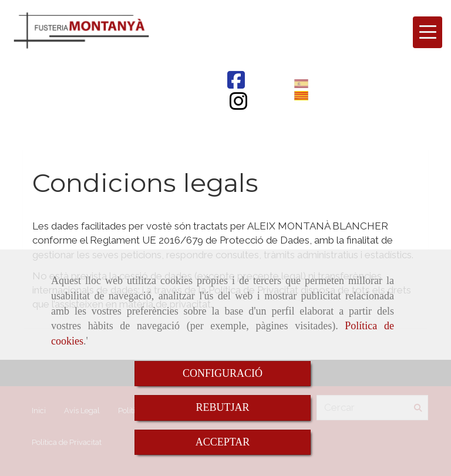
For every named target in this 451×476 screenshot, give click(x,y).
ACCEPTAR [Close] (223, 442)
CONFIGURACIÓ (223, 373)
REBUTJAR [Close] (222, 407)
